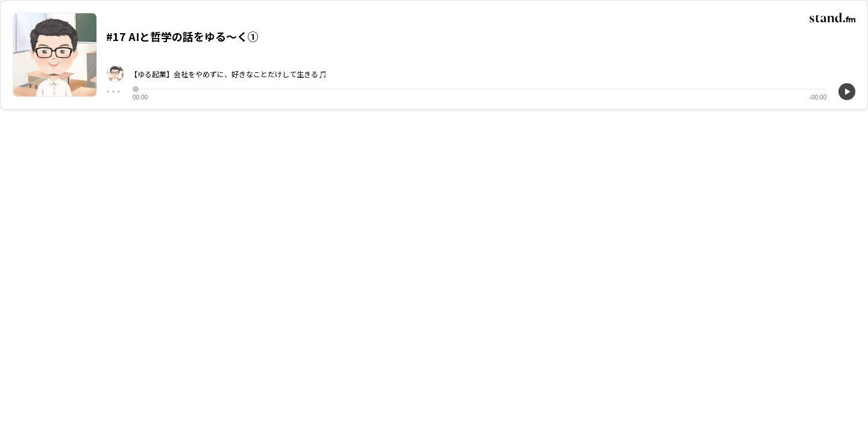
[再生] (847, 92)
